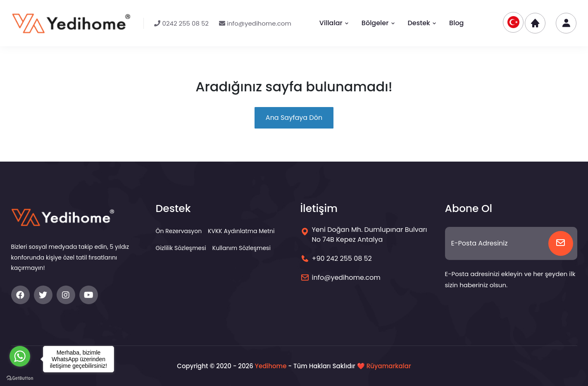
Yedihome (271, 366)
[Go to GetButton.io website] (20, 378)
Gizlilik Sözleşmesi (181, 248)
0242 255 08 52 (181, 23)
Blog (456, 23)
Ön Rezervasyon (179, 231)
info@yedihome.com (255, 23)
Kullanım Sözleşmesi (242, 248)
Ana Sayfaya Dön (294, 118)
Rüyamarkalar (389, 366)
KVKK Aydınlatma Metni (241, 231)
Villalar (334, 23)
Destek (423, 23)
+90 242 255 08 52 (342, 259)
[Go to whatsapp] (20, 356)
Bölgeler (379, 23)
